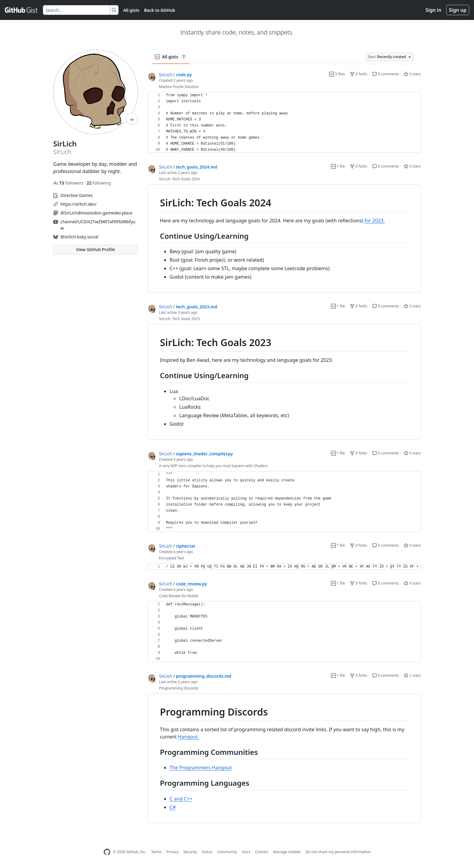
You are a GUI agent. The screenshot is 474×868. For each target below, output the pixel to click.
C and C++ (181, 799)
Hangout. (188, 737)
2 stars (412, 675)
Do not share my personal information (338, 852)
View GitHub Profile (95, 249)
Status (207, 852)
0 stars (412, 74)
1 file (338, 166)
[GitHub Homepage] (107, 852)
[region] (284, 123)
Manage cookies (287, 852)
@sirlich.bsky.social (79, 237)
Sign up (458, 10)
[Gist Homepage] (21, 10)
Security (190, 852)
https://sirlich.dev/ (78, 204)
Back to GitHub (160, 10)
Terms (156, 852)
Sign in (433, 10)
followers (69, 183)
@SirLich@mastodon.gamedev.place (96, 213)
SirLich (166, 75)
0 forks (359, 74)
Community (227, 852)
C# (173, 807)
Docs (246, 852)
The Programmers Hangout (201, 768)
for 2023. (375, 221)
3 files (337, 74)
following (99, 183)
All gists (131, 10)
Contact (262, 852)
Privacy (173, 852)
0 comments (386, 74)
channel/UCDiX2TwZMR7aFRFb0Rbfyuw (98, 225)
